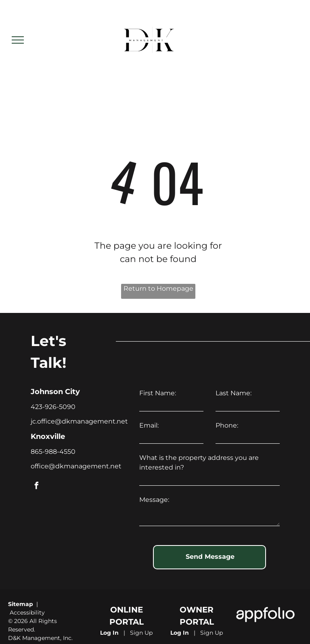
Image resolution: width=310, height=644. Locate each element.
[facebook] (36, 487)
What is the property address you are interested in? (199, 463)
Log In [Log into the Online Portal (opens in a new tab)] (109, 633)
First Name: (158, 393)
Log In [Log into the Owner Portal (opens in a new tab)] (180, 633)
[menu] (18, 40)
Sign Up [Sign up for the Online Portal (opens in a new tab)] (141, 633)
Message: (154, 500)
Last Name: (234, 393)
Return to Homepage (158, 288)
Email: (149, 425)
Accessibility (27, 613)
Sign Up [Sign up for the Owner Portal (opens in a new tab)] (212, 633)
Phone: (227, 425)
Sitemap (21, 604)
